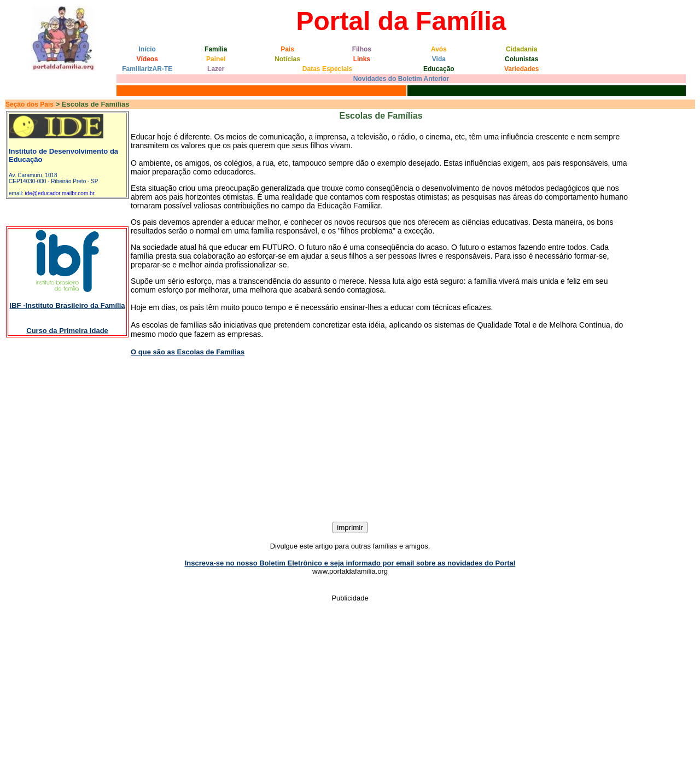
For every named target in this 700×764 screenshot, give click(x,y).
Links (362, 59)
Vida (439, 59)
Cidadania (521, 49)
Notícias (287, 59)
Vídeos (147, 59)
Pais (287, 49)
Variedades (521, 69)
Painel (216, 59)
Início (147, 49)
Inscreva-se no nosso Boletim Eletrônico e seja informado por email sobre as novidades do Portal (350, 563)
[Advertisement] (350, 440)
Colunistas (521, 59)
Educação (439, 69)
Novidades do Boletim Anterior (401, 79)
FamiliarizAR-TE (147, 69)
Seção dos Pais (30, 104)
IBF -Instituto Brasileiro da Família (68, 305)
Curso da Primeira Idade (67, 331)
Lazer (216, 69)
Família (216, 49)
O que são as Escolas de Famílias (188, 352)
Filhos (362, 49)
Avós (439, 49)
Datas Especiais (327, 69)
